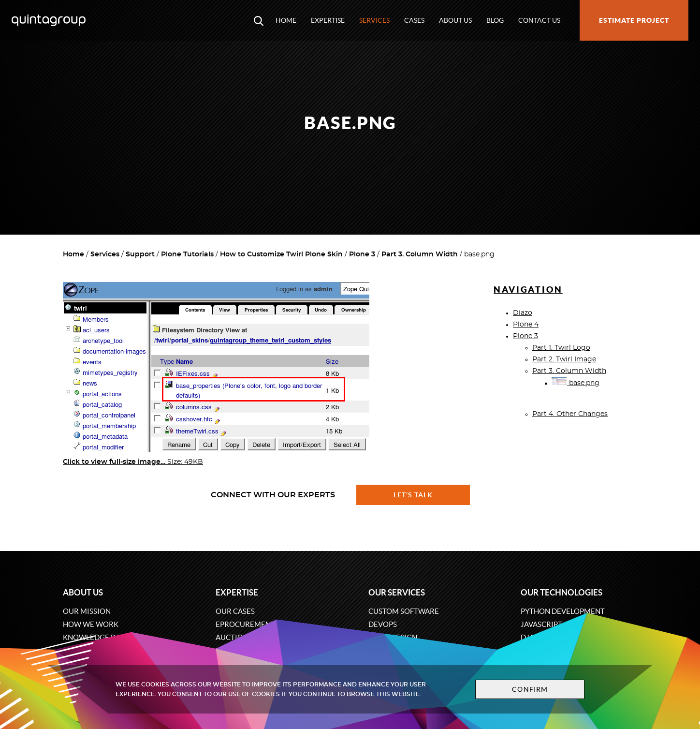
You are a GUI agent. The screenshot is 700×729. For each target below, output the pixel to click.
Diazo (523, 313)
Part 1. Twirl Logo (561, 348)
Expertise (328, 20)
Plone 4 (526, 325)
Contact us (539, 20)
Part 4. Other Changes (570, 414)
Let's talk (413, 495)
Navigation (528, 290)
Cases (414, 20)
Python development (563, 611)
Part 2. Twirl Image (564, 359)
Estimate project (634, 20)
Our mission (87, 611)
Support (140, 254)
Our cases (235, 611)
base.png (576, 383)
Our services (397, 592)
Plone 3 (362, 254)
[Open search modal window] (259, 20)
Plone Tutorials (187, 254)
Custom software (404, 611)
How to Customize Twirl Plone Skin (281, 254)
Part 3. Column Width (420, 254)
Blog (495, 20)
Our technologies (561, 592)
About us (455, 20)
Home (286, 20)
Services (374, 20)
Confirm (530, 689)
